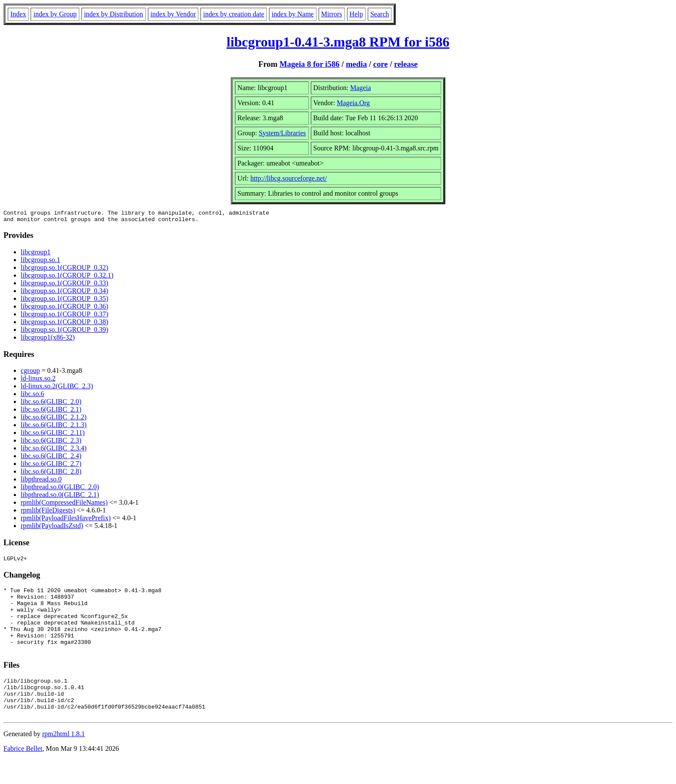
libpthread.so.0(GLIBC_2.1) (60, 497)
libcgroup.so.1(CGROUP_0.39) (64, 332)
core (381, 64)
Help (356, 14)
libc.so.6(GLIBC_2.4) (51, 458)
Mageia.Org (353, 103)
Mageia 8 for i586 (309, 64)
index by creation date (234, 14)
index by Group (55, 14)
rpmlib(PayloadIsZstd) (52, 528)
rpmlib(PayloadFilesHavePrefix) (66, 520)
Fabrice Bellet (23, 773)
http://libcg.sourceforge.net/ (289, 178)
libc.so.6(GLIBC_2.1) (51, 412)
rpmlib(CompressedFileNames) (64, 505)
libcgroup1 (36, 255)
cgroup (30, 373)
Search (380, 14)
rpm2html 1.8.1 (64, 758)
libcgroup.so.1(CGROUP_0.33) (64, 286)
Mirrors (332, 14)
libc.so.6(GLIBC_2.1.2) (54, 420)
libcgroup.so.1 (41, 262)
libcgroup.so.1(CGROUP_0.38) (64, 324)
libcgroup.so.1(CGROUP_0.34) (64, 293)
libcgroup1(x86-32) (48, 340)
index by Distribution (114, 14)
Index (18, 14)
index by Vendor (173, 14)
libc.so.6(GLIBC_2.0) (51, 404)
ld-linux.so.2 (38, 381)
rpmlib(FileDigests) (48, 513)
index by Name (293, 14)
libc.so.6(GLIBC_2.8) (51, 474)
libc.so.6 (32, 396)
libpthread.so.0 (41, 482)
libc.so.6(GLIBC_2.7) (51, 466)
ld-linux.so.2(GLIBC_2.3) (57, 389)
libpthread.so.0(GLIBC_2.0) (60, 489)
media (356, 64)
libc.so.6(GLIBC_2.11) (53, 435)
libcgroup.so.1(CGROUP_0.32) (64, 270)
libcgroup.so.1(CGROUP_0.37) (64, 317)
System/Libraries (282, 133)
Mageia (360, 88)
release (406, 64)
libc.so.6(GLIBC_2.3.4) (54, 451)
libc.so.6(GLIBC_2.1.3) (54, 427)
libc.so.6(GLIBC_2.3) (51, 443)
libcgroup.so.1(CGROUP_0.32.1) (67, 278)
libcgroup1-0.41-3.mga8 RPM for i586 (338, 42)
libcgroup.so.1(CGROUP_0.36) (64, 309)
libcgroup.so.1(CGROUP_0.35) (64, 301)
